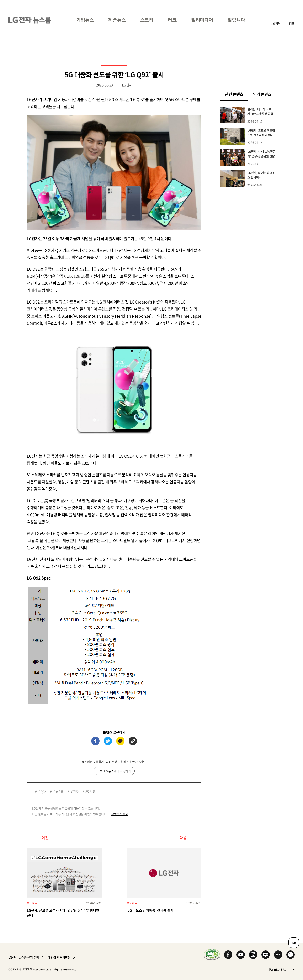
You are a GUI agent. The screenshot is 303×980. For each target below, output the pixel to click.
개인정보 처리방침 (59, 957)
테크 (172, 20)
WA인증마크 (212, 955)
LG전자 (74, 792)
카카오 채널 (291, 955)
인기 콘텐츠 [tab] (262, 94)
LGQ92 (41, 792)
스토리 (147, 20)
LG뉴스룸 (58, 792)
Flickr (278, 955)
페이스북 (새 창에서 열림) (95, 741)
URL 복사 (133, 741)
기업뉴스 (85, 20)
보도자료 (90, 792)
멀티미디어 (202, 20)
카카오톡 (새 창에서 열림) (120, 741)
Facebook (228, 955)
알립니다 (236, 20)
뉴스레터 (275, 23)
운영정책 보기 (120, 814)
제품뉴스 (117, 20)
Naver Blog (266, 955)
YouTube (241, 955)
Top (294, 943)
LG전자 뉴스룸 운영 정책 (24, 957)
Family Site (282, 969)
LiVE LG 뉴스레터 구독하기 (114, 771)
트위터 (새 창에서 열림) (108, 741)
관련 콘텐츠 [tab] (236, 94)
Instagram (253, 955)
